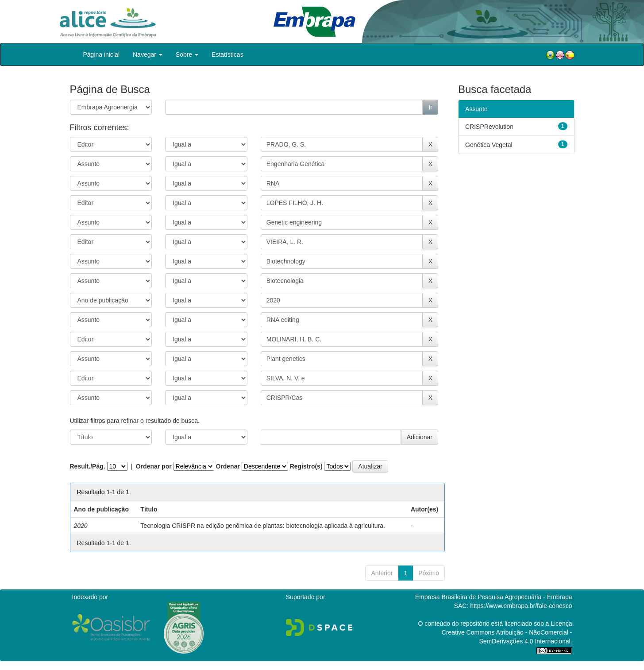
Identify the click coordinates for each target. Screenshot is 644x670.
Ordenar (228, 466)
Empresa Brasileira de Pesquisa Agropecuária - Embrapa (494, 597)
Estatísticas (228, 54)
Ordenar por (154, 466)
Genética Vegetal (489, 145)
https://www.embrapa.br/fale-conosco (521, 606)
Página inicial (102, 54)
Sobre (187, 54)
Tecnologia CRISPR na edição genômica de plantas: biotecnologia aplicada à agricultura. (263, 526)
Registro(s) (306, 466)
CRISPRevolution (489, 127)
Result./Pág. (88, 466)
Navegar (148, 54)
